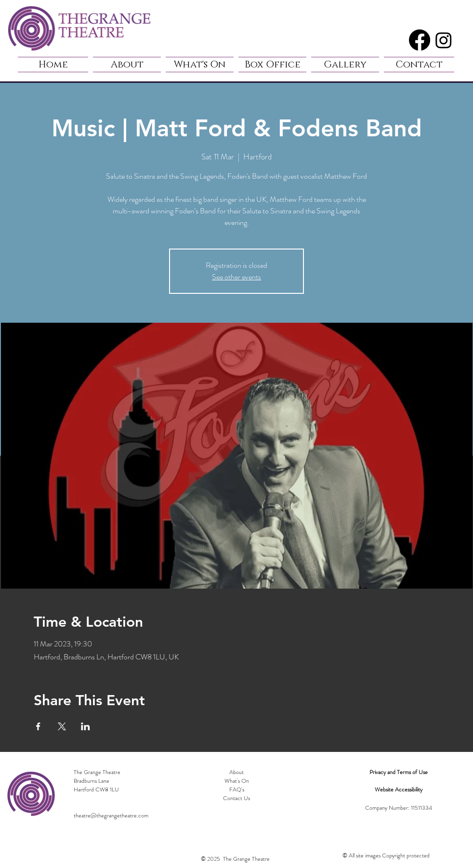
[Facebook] (420, 40)
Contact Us (236, 798)
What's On (237, 781)
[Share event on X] (62, 726)
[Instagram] (444, 40)
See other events (236, 277)
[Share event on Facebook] (38, 726)
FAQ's (237, 789)
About (236, 772)
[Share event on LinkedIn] (85, 726)
